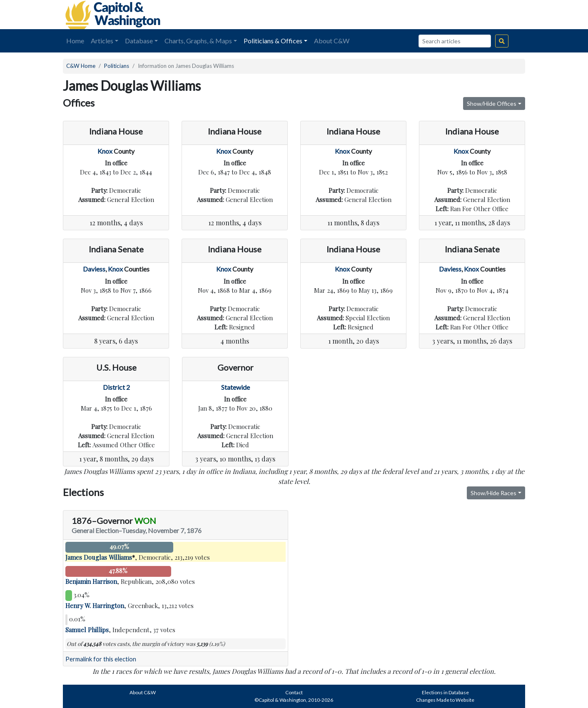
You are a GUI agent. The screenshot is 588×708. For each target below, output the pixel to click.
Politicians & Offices (273, 41)
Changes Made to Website (445, 700)
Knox (105, 151)
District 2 (116, 387)
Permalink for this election (101, 659)
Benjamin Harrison (91, 581)
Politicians (117, 66)
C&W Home (81, 66)
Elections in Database (445, 692)
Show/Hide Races (493, 493)
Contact (294, 692)
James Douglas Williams (99, 557)
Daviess (94, 269)
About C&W (332, 41)
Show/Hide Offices (492, 103)
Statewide (235, 387)
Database (139, 41)
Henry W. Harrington (95, 606)
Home (75, 41)
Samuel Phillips (87, 630)
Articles (102, 41)
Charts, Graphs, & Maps (198, 41)
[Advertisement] (432, 15)
